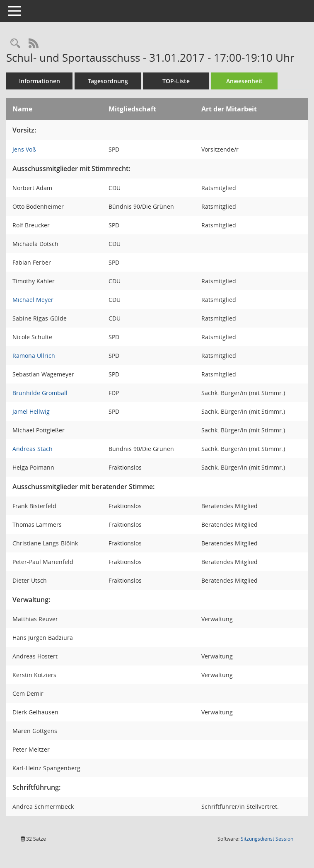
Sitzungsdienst (267, 839)
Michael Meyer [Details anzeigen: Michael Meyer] (33, 300)
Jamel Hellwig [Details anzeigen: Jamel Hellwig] (31, 411)
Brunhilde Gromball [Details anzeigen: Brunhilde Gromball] (40, 393)
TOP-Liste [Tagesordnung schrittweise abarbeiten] (176, 81)
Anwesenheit (244, 81)
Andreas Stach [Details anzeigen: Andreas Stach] (33, 449)
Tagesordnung (108, 81)
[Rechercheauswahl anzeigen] (15, 44)
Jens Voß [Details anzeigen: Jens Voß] (24, 149)
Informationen (40, 81)
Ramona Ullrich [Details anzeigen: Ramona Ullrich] (34, 356)
